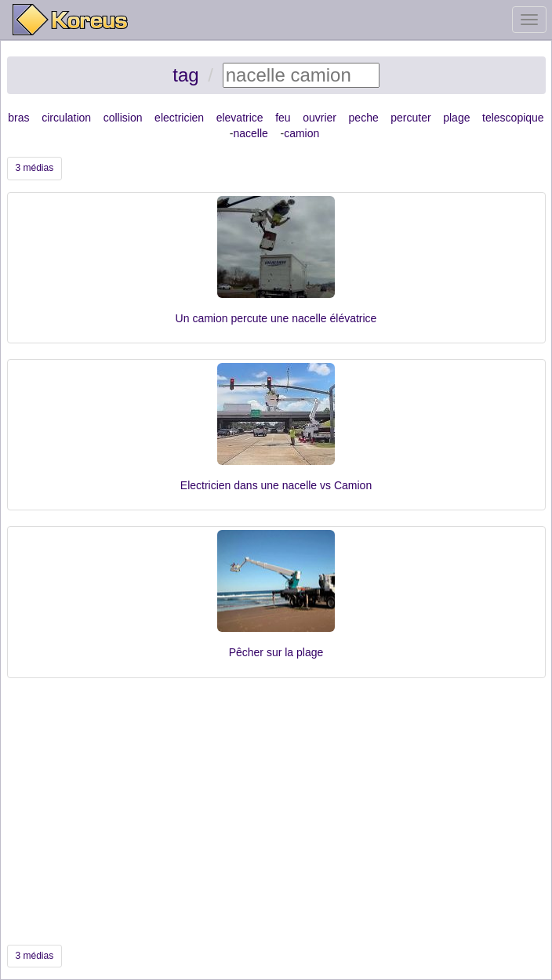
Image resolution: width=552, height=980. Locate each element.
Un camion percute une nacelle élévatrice (276, 318)
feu (283, 118)
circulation (66, 118)
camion (301, 133)
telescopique (513, 118)
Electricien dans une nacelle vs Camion (276, 485)
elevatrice (240, 118)
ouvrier (320, 118)
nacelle (251, 133)
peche (364, 118)
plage (456, 118)
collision (123, 118)
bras (18, 118)
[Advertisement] (276, 811)
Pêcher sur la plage (276, 652)
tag (185, 75)
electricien (179, 118)
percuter (410, 118)
